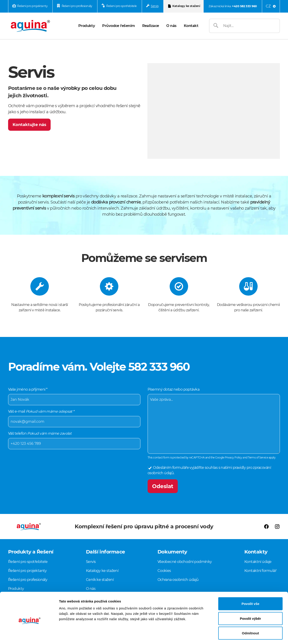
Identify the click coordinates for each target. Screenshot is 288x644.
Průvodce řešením (118, 26)
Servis (155, 6)
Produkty (87, 26)
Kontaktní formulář (260, 571)
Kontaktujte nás (30, 125)
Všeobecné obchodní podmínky (185, 562)
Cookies (164, 571)
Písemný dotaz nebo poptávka (214, 420)
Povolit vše (250, 585)
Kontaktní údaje (258, 562)
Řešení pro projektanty (32, 6)
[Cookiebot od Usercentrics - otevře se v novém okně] (29, 635)
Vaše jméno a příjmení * (74, 396)
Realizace (151, 26)
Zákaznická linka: (233, 6)
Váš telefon (74, 440)
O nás (171, 26)
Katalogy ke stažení (186, 6)
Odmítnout (250, 614)
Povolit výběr (250, 600)
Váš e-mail (74, 418)
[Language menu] (271, 6)
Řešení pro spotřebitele (121, 6)
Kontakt (191, 26)
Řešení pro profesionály (77, 6)
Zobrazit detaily (238, 635)
